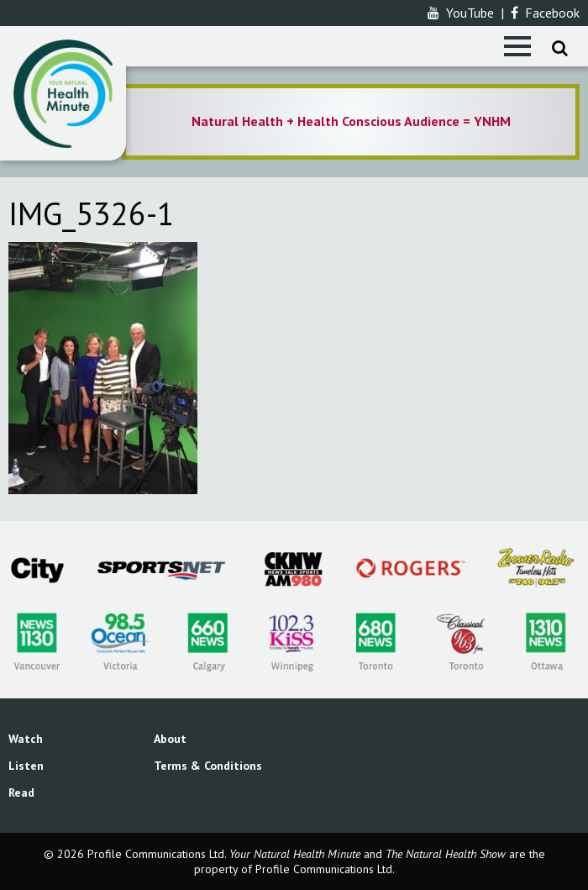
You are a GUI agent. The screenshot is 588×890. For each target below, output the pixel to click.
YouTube (461, 13)
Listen (26, 766)
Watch (26, 739)
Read (21, 793)
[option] (351, 122)
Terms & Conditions (208, 766)
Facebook (545, 13)
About (170, 739)
